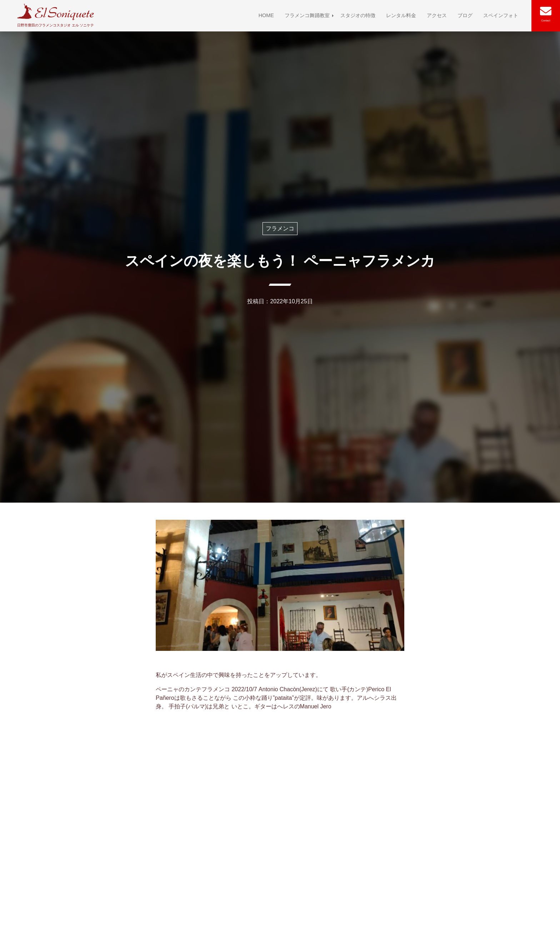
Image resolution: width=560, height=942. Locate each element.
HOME (266, 15)
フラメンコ (280, 228)
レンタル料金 (401, 15)
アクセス (437, 15)
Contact (546, 21)
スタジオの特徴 (358, 15)
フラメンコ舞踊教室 (307, 15)
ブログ (465, 15)
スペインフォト (501, 15)
